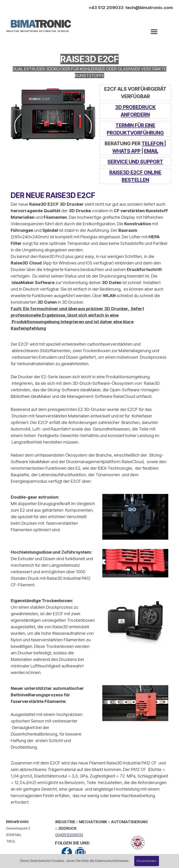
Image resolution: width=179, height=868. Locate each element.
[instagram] (80, 852)
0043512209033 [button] (69, 835)
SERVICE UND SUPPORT (135, 162)
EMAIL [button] (151, 151)
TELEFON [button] (153, 143)
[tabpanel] (39, 31)
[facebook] (67, 852)
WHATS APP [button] (126, 151)
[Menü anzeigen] (154, 32)
